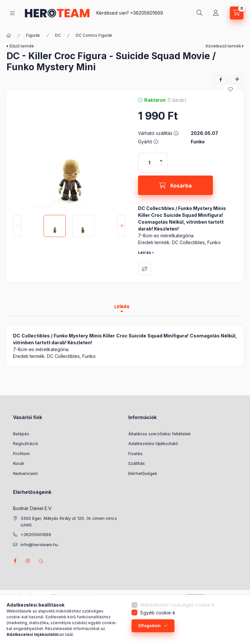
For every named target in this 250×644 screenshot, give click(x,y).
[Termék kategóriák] (12, 13)
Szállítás (137, 463)
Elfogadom (150, 626)
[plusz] (161, 158)
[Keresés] (200, 13)
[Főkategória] (9, 35)
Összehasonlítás (145, 269)
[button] (69, 152)
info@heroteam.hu (39, 545)
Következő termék (223, 46)
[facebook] (221, 80)
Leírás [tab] (122, 307)
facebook (15, 561)
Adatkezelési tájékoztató (153, 443)
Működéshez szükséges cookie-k (178, 605)
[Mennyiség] (149, 163)
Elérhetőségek (143, 473)
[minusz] (161, 167)
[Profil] (216, 13)
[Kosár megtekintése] (237, 13)
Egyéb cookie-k (158, 613)
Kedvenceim (25, 473)
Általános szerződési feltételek (160, 434)
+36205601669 (147, 13)
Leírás (145, 252)
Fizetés (135, 453)
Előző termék (22, 46)
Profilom (21, 453)
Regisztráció (26, 443)
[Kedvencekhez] (230, 89)
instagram (28, 561)
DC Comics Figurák (94, 35)
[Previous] (17, 226)
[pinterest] (237, 80)
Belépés (21, 434)
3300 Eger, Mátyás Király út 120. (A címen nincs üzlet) (69, 521)
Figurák (33, 35)
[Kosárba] (175, 185)
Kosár (19, 463)
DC (58, 35)
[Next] (121, 226)
